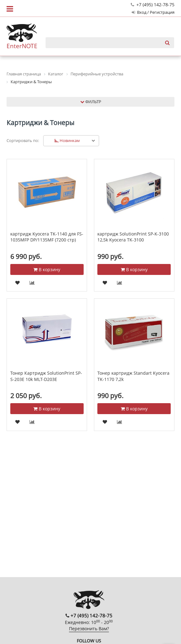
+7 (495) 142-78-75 (153, 5)
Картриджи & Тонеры (40, 123)
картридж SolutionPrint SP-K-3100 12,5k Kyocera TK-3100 (133, 237)
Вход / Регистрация (153, 12)
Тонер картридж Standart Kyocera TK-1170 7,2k (133, 376)
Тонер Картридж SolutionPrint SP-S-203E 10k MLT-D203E (46, 376)
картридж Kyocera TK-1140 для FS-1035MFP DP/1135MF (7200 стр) (47, 237)
